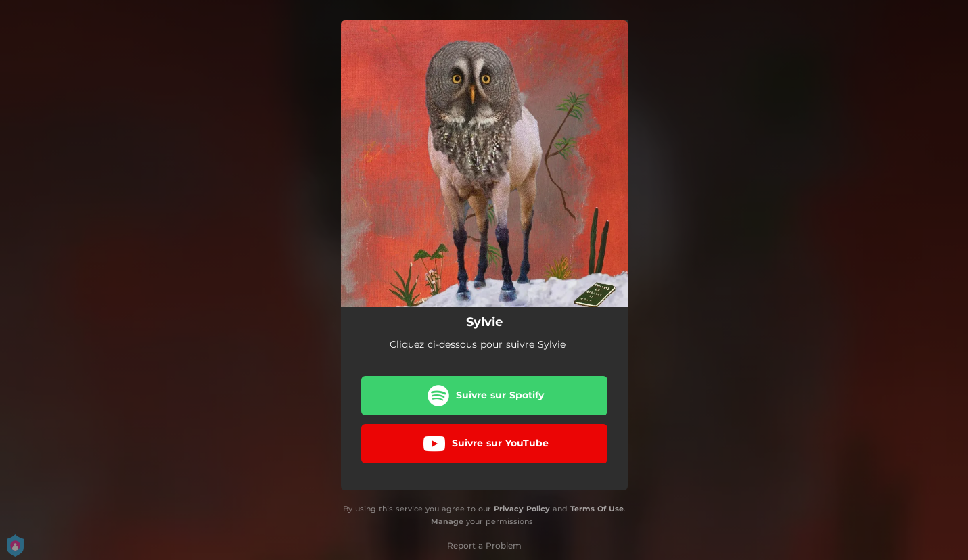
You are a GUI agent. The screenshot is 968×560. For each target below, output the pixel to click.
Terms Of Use (597, 509)
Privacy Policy (522, 509)
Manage (447, 521)
